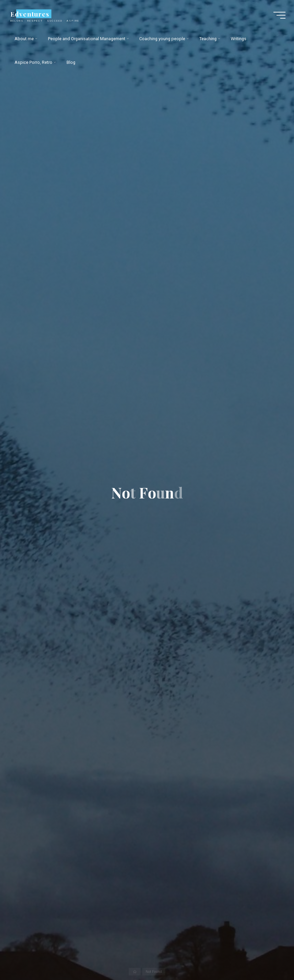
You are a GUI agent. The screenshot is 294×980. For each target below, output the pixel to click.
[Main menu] (279, 15)
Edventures (30, 14)
